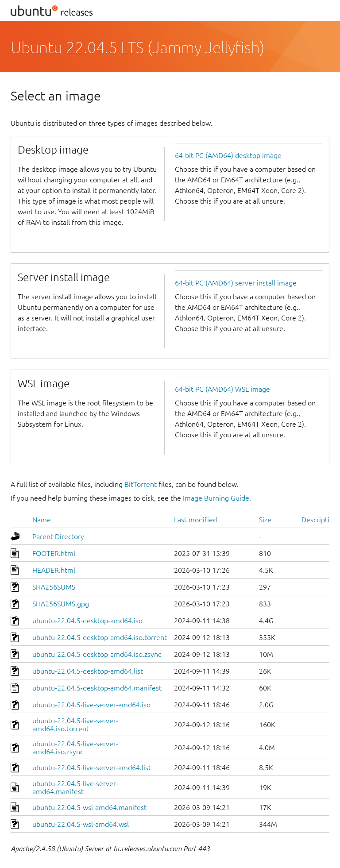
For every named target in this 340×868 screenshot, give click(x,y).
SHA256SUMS (54, 587)
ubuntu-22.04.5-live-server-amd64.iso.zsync (75, 748)
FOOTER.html (54, 553)
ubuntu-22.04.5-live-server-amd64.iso (91, 705)
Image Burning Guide (216, 498)
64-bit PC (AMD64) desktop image (228, 155)
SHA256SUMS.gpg (61, 604)
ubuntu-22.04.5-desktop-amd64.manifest (97, 688)
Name (42, 520)
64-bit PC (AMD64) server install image (236, 283)
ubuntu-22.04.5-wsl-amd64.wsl (81, 824)
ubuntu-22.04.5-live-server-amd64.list (92, 768)
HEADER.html (54, 570)
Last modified (195, 520)
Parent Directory (58, 536)
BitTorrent (141, 484)
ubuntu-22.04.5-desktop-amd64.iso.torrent (100, 637)
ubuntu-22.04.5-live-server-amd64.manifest (75, 787)
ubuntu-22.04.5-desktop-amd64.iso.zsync (97, 654)
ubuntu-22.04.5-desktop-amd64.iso (87, 621)
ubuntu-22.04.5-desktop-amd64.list (88, 671)
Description (319, 520)
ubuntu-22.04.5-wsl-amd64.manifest (89, 807)
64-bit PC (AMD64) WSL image (222, 389)
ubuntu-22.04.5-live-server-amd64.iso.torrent (75, 725)
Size (265, 520)
